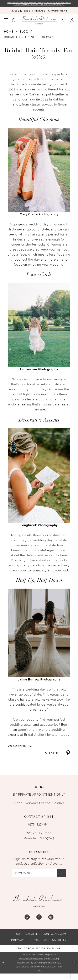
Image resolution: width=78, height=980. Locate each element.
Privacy (18, 946)
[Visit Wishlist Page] (64, 23)
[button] (6, 24)
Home (9, 35)
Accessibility (56, 946)
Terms (34, 946)
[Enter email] (39, 878)
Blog (24, 35)
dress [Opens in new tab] (62, 88)
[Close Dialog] (4, 969)
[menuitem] (20, 14)
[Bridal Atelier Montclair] (39, 24)
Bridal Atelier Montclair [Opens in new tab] (42, 738)
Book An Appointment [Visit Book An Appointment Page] (25, 750)
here (39, 977)
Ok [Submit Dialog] (74, 969)
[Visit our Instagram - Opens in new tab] (51, 924)
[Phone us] (20, 14)
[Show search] (14, 23)
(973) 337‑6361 (39, 828)
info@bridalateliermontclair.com (39, 940)
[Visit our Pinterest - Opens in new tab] (27, 924)
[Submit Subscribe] (68, 878)
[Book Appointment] (51, 14)
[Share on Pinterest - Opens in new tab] (68, 757)
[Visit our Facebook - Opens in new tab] (39, 924)
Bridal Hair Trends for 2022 (29, 40)
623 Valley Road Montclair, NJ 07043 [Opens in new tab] (39, 840)
